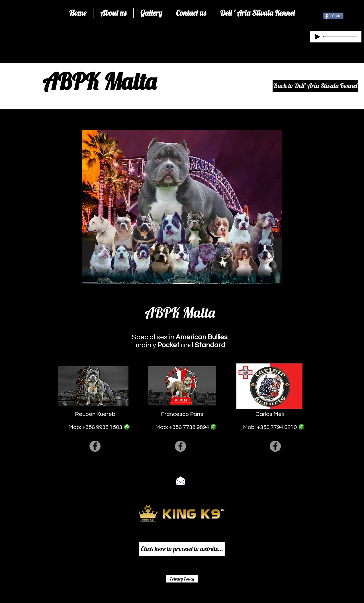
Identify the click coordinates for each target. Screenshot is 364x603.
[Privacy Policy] (182, 579)
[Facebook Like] (180, 594)
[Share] (333, 16)
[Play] (317, 37)
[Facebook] (95, 446)
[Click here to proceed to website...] (182, 549)
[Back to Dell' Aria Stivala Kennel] (315, 86)
